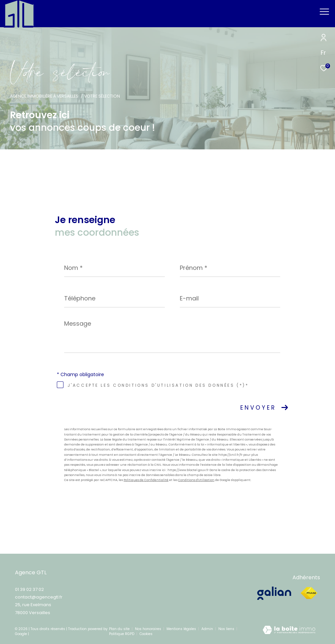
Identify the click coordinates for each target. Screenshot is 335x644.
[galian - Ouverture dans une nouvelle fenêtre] (275, 593)
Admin (208, 629)
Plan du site (120, 629)
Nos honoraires (149, 629)
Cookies (146, 634)
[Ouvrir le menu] (324, 12)
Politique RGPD (122, 634)
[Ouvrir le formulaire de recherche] (288, 14)
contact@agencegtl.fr (39, 597)
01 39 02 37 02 (29, 589)
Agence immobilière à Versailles (44, 96)
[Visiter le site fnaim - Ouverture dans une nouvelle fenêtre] (309, 593)
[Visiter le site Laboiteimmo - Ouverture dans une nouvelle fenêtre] (289, 632)
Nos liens (227, 629)
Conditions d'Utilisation (196, 480)
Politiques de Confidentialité (146, 480)
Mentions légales (182, 629)
